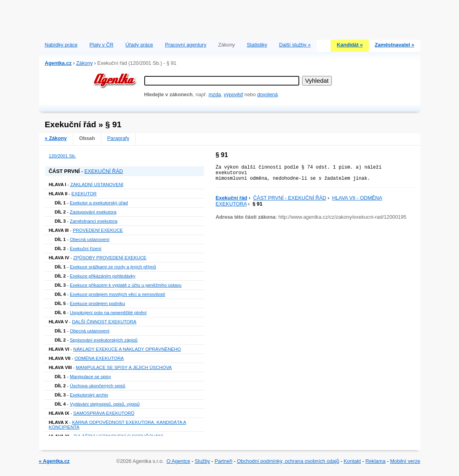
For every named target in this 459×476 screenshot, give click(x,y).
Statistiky (257, 45)
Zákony (84, 63)
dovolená (267, 94)
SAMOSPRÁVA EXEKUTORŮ (104, 413)
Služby (202, 461)
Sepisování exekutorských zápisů (104, 340)
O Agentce (178, 461)
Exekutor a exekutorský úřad (99, 203)
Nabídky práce (61, 45)
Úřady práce (139, 45)
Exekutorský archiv (89, 395)
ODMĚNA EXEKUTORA (99, 358)
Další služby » (295, 45)
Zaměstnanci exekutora (94, 221)
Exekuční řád (232, 198)
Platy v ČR (101, 45)
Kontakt (352, 461)
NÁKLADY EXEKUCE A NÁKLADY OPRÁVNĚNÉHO (127, 349)
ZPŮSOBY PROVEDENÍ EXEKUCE (110, 258)
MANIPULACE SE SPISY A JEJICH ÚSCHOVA (124, 367)
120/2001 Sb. (63, 156)
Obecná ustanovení (90, 239)
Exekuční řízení (86, 249)
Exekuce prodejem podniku (98, 303)
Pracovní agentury (186, 45)
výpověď (233, 94)
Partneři (224, 461)
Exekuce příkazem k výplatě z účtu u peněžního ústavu (126, 285)
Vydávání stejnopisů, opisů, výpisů (105, 404)
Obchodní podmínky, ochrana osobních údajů (288, 461)
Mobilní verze (405, 461)
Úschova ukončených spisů (98, 386)
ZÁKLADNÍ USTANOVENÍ (97, 185)
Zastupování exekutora (93, 212)
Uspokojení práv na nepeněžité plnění (108, 313)
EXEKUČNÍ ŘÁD (104, 171)
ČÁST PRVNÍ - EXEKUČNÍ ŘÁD (290, 198)
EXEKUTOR (84, 194)
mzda (215, 94)
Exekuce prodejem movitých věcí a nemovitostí (118, 294)
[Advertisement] (230, 18)
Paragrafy (118, 138)
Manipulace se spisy (91, 377)
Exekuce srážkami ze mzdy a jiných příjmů (113, 267)
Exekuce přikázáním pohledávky (103, 276)
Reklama (376, 461)
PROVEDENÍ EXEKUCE (98, 230)
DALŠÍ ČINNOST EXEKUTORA (104, 322)
